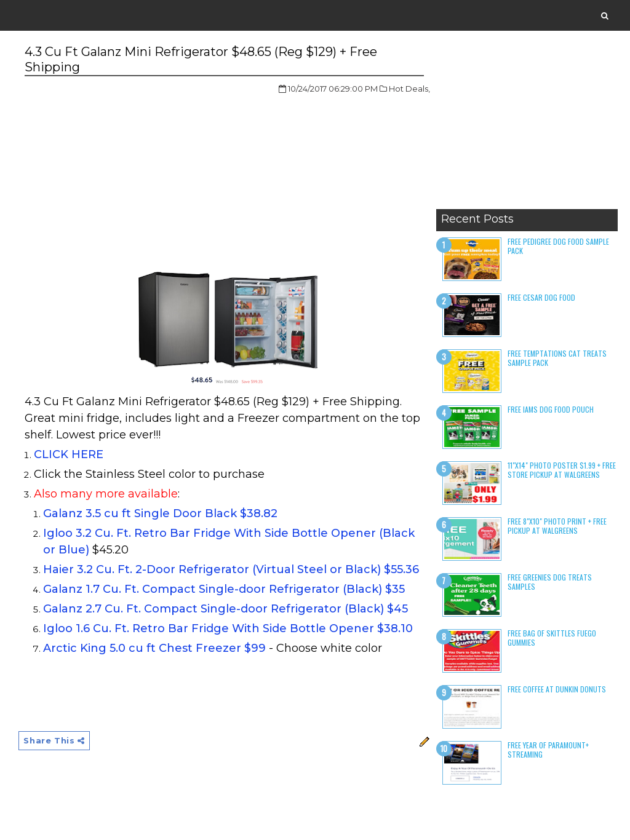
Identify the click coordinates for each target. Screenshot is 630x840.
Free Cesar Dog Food (541, 297)
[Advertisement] (527, 126)
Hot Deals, (409, 89)
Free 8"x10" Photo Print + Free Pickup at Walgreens (557, 525)
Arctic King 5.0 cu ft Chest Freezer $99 (154, 648)
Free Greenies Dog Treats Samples (550, 581)
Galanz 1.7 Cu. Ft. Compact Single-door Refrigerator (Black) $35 (224, 589)
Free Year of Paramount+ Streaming (548, 749)
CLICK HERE (69, 454)
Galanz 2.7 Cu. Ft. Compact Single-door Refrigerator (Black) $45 (225, 609)
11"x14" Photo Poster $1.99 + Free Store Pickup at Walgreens (562, 470)
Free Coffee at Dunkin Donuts (557, 689)
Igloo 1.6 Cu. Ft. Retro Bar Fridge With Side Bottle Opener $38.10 (228, 628)
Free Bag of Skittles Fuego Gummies (552, 637)
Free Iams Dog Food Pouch (551, 409)
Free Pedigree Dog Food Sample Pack (558, 246)
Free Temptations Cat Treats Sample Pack (557, 358)
